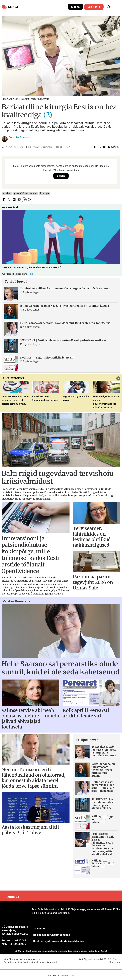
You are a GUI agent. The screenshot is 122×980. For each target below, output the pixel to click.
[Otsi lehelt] (109, 7)
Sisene (75, 7)
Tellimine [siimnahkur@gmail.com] (39, 929)
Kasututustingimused (30, 959)
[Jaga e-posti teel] (109, 147)
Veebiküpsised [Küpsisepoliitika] (50, 962)
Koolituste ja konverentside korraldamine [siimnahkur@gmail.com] (59, 941)
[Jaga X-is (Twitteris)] (100, 147)
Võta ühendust (11, 959)
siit (31, 274)
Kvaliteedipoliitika (32, 962)
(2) (48, 115)
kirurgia (45, 193)
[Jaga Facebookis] (95, 147)
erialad (7, 193)
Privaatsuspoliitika (13, 962)
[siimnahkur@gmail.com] (52, 935)
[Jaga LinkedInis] (104, 147)
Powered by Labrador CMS (61, 976)
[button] (118, 379)
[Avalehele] (35, 7)
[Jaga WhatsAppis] (118, 147)
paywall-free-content (26, 193)
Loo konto (94, 7)
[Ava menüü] (117, 7)
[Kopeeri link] (113, 147)
